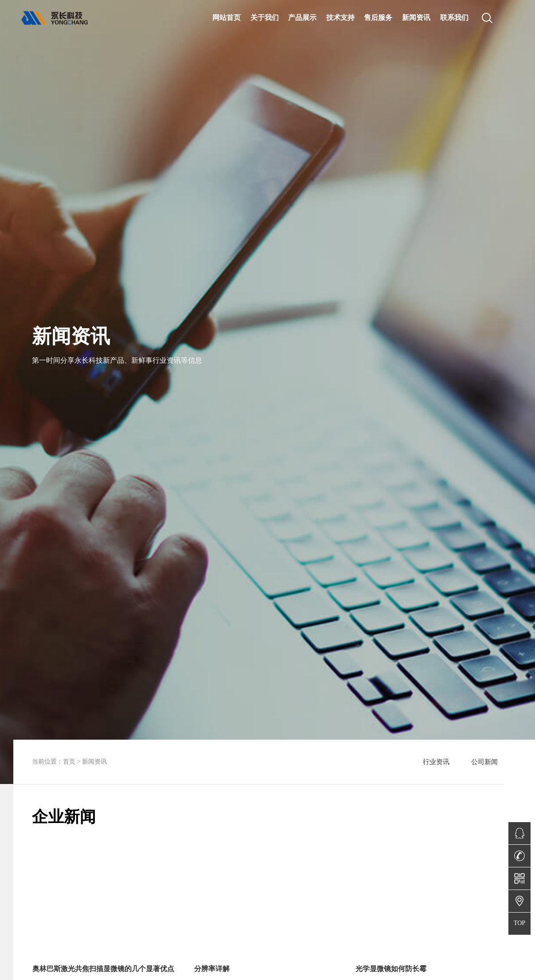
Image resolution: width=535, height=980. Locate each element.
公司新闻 (484, 762)
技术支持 (340, 17)
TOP (519, 923)
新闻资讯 (416, 17)
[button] (115, 833)
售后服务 (378, 17)
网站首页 (226, 17)
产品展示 (302, 17)
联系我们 (454, 17)
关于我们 (265, 17)
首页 (69, 762)
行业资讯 (436, 762)
